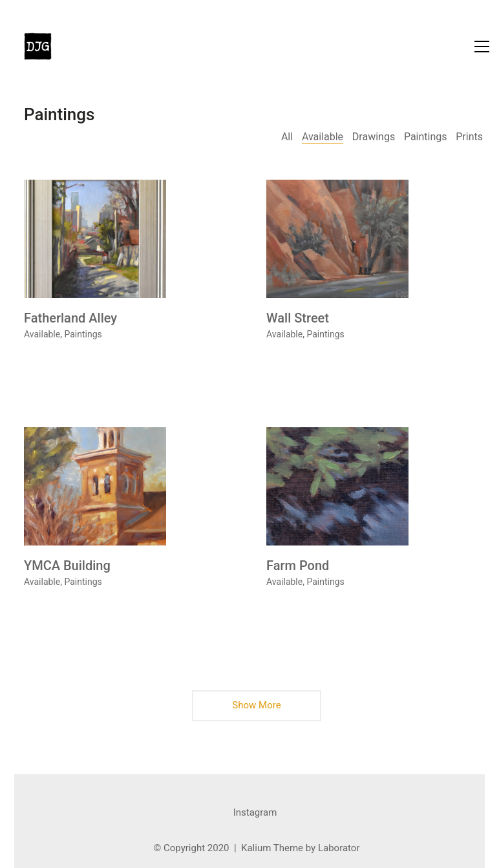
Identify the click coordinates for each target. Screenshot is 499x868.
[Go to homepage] (38, 46)
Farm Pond (298, 566)
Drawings (374, 137)
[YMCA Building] (95, 486)
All (287, 137)
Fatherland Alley (70, 318)
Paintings (426, 137)
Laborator (339, 848)
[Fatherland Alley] (95, 239)
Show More (257, 710)
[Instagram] (255, 813)
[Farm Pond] (337, 486)
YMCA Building (67, 566)
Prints (469, 137)
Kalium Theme (272, 848)
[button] (482, 47)
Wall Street (298, 318)
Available (323, 137)
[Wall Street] (337, 239)
